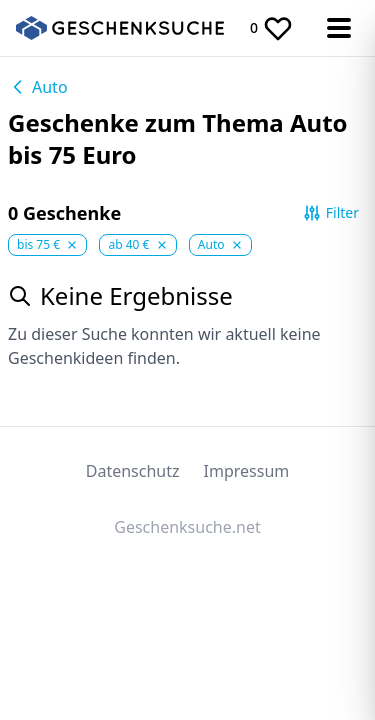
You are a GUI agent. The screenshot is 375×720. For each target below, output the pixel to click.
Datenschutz (133, 471)
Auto (38, 87)
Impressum (247, 471)
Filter (330, 213)
